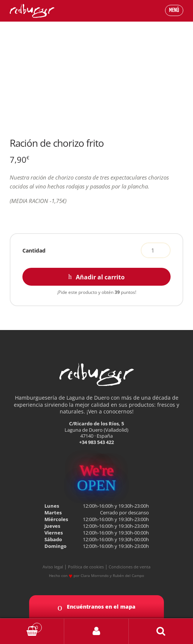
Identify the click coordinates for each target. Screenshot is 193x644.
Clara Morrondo (95, 575)
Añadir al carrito (100, 277)
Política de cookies (86, 567)
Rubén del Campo (128, 575)
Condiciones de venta (130, 567)
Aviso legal (53, 567)
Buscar (161, 631)
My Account (96, 631)
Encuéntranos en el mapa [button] (96, 607)
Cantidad (34, 250)
